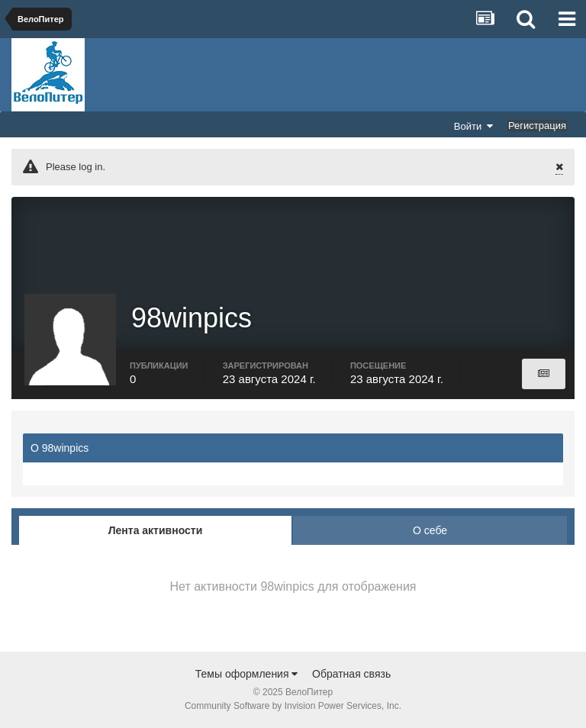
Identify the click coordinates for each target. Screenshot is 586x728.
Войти (474, 126)
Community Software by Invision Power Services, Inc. (293, 706)
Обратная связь (351, 674)
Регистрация (537, 126)
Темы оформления (247, 674)
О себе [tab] (430, 530)
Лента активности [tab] (156, 530)
